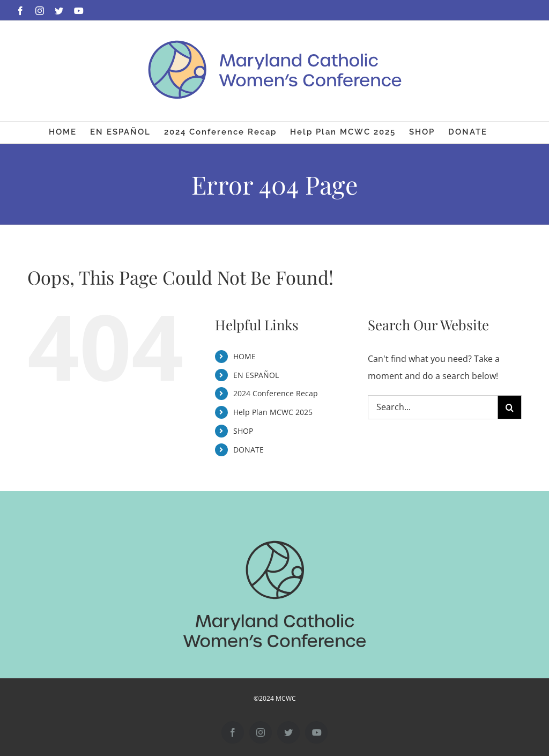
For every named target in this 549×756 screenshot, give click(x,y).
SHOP (243, 431)
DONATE (248, 450)
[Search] (510, 407)
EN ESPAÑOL (256, 375)
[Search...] (433, 407)
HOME (244, 356)
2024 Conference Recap (276, 393)
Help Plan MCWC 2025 (273, 412)
